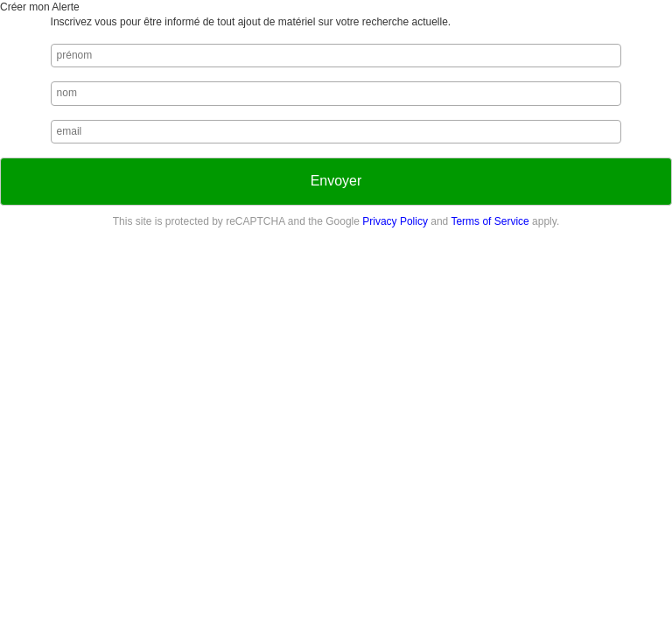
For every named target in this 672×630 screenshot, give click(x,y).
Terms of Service (490, 221)
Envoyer (336, 181)
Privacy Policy (395, 221)
